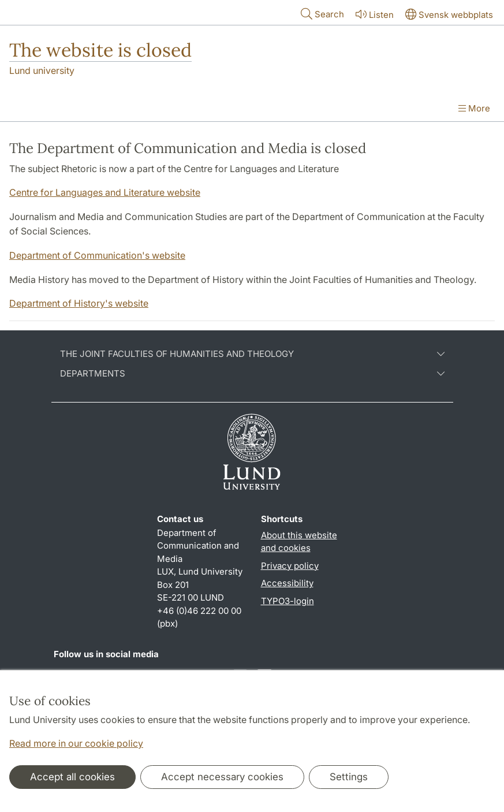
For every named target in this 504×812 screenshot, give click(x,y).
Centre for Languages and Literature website (105, 192)
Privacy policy (290, 566)
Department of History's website (79, 303)
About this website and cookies (299, 542)
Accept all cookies (72, 777)
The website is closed (100, 50)
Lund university (42, 70)
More (474, 108)
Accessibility (287, 583)
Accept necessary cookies (222, 777)
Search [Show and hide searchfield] (321, 14)
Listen (374, 14)
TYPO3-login (288, 601)
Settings (349, 777)
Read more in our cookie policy (76, 743)
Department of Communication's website (97, 255)
